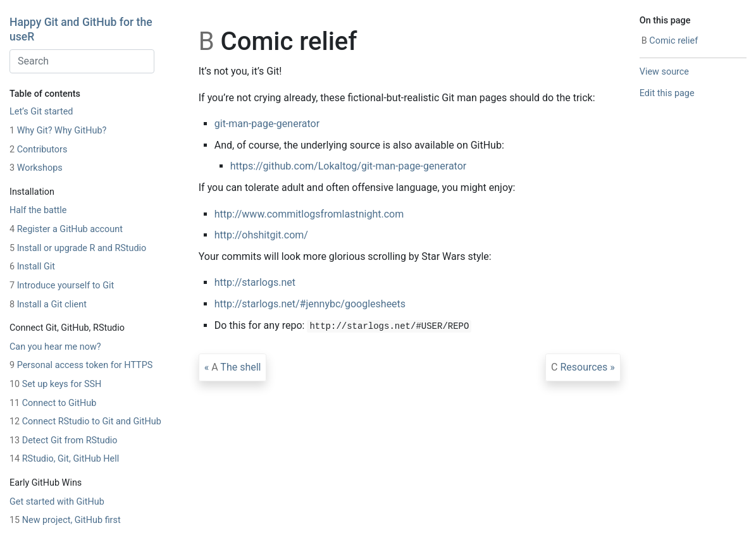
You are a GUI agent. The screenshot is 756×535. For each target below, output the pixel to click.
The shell (236, 367)
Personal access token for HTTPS (81, 365)
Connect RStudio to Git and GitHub (85, 421)
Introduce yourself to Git (62, 286)
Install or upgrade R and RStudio (78, 248)
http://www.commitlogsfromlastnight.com (309, 214)
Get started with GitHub (57, 502)
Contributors (38, 150)
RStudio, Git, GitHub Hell (64, 459)
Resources (579, 367)
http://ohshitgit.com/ (261, 235)
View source (664, 72)
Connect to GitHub (53, 403)
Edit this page (667, 93)
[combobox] (82, 61)
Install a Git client (48, 304)
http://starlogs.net (255, 282)
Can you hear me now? (55, 347)
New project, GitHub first (65, 520)
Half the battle (38, 210)
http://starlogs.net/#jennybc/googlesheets (310, 304)
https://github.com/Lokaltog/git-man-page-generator (349, 166)
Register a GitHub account (66, 229)
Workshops (36, 168)
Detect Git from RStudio (64, 440)
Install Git (32, 267)
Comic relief (670, 41)
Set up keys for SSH (55, 384)
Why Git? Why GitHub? (58, 131)
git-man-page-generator (267, 124)
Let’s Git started (41, 112)
